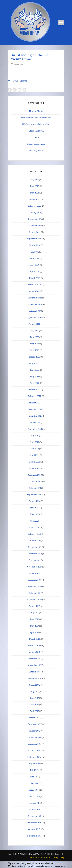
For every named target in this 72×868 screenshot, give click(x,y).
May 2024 (35, 265)
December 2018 (35, 580)
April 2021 (35, 455)
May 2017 (35, 705)
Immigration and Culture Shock (36, 118)
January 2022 (34, 403)
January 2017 (34, 731)
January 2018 (35, 652)
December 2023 (35, 298)
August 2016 (34, 764)
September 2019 (35, 567)
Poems (36, 137)
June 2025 (35, 186)
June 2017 (34, 698)
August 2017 (35, 685)
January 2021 (34, 468)
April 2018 (34, 632)
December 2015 (34, 816)
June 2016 (34, 777)
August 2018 (35, 606)
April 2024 (35, 272)
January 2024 (35, 291)
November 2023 (35, 304)
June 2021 (35, 442)
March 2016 (34, 796)
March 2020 (35, 527)
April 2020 (35, 521)
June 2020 (35, 508)
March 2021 (35, 462)
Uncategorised (36, 151)
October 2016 (34, 751)
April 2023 (35, 350)
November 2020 (35, 482)
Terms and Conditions (40, 857)
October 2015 (34, 829)
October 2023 (35, 311)
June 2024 (35, 258)
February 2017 (34, 724)
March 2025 (35, 199)
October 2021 (35, 422)
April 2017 (34, 711)
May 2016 (34, 783)
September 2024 (35, 239)
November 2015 (34, 823)
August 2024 (35, 245)
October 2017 (35, 672)
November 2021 (35, 416)
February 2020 (35, 534)
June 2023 (34, 337)
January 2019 (35, 573)
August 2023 (35, 324)
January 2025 (35, 213)
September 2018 (35, 600)
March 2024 (35, 278)
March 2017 (34, 718)
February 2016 (34, 803)
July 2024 (35, 252)
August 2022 (35, 363)
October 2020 (35, 488)
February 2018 (34, 646)
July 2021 (35, 436)
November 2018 (35, 587)
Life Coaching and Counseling (36, 124)
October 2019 (35, 560)
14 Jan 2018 (19, 64)
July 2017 (35, 691)
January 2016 (35, 810)
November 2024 (35, 226)
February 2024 (35, 285)
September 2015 (34, 836)
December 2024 (35, 219)
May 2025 (35, 193)
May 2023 (35, 344)
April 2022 (35, 383)
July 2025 (35, 180)
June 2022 (35, 370)
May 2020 (34, 514)
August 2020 (35, 501)
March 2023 (34, 357)
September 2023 (35, 317)
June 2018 (35, 619)
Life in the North (36, 131)
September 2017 (35, 678)
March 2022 (35, 390)
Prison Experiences (36, 144)
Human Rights (36, 111)
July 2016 (34, 770)
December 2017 (35, 659)
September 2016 (34, 757)
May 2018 (34, 626)
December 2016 (35, 737)
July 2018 (35, 613)
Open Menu (61, 23)
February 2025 (35, 206)
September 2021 (35, 429)
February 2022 (35, 396)
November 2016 (34, 744)
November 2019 (35, 554)
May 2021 (35, 449)
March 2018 (35, 639)
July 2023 (35, 331)
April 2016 (34, 790)
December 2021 (35, 409)
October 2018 (35, 593)
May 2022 (35, 377)
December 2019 (35, 547)
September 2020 (35, 495)
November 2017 (35, 665)
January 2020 (35, 541)
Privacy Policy (58, 857)
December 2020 (35, 475)
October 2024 (35, 232)
